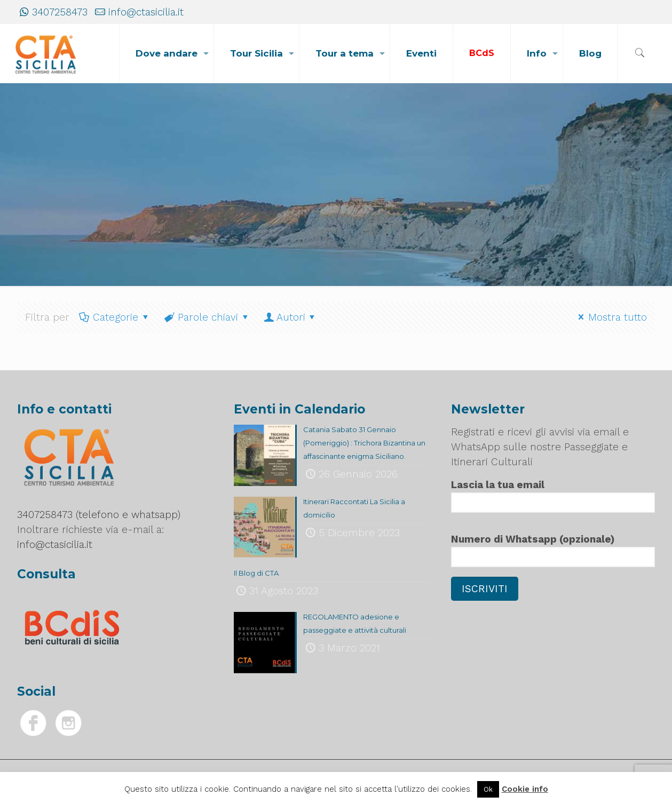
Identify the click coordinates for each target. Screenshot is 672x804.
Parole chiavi (207, 317)
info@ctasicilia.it (146, 12)
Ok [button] (488, 789)
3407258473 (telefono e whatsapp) (99, 515)
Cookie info (525, 789)
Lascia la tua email (553, 496)
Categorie (115, 317)
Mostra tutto (611, 317)
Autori (291, 317)
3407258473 (60, 12)
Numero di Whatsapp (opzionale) (553, 550)
